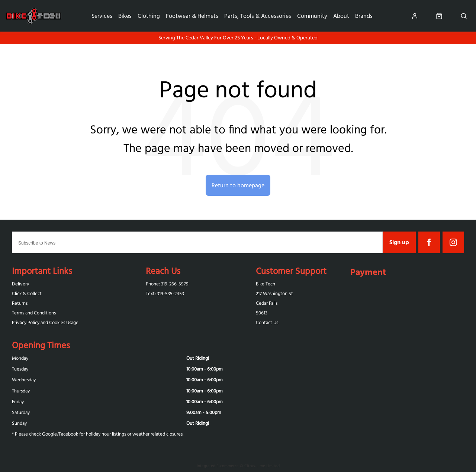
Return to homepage (238, 185)
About (341, 16)
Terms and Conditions (34, 313)
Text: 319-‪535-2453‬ (165, 293)
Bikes (125, 16)
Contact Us (267, 322)
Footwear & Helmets (192, 16)
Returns (20, 303)
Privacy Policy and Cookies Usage (45, 322)
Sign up (399, 242)
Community (312, 16)
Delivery (20, 284)
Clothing (149, 16)
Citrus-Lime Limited (262, 466)
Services (102, 16)
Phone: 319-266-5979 (167, 284)
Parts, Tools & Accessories (258, 16)
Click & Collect (27, 293)
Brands (364, 16)
